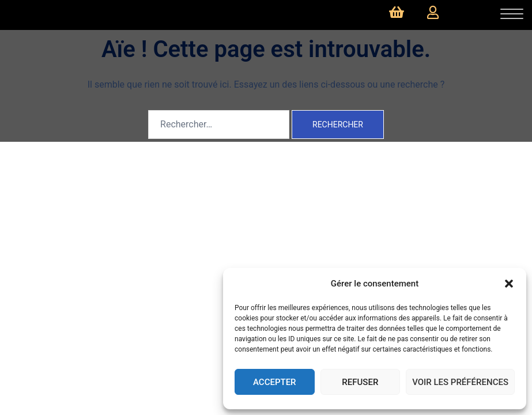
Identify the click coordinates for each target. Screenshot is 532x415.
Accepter (275, 382)
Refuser (360, 382)
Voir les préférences (460, 382)
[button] (509, 284)
